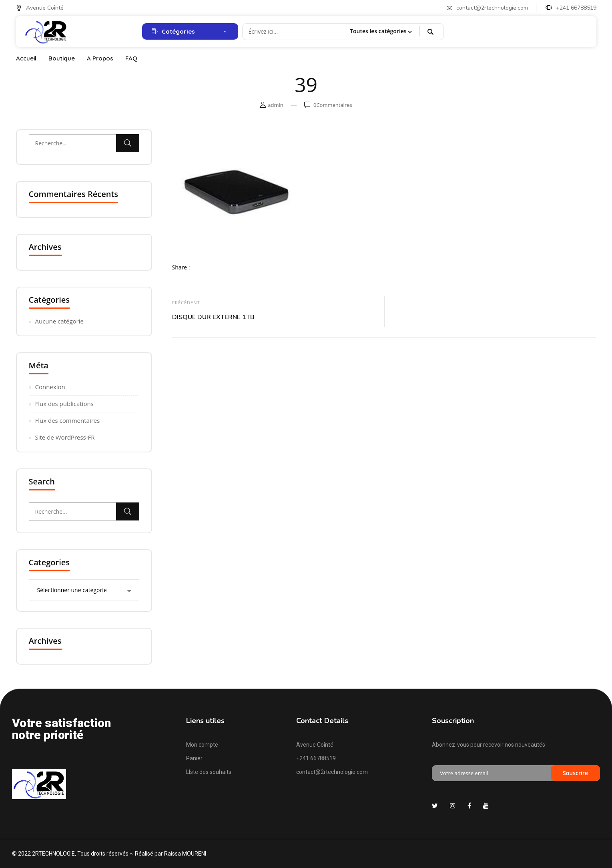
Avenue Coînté (40, 8)
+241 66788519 (571, 8)
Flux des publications (64, 404)
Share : (181, 267)
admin (275, 105)
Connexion (50, 387)
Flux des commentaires (68, 420)
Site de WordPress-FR (65, 437)
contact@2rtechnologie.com (487, 8)
